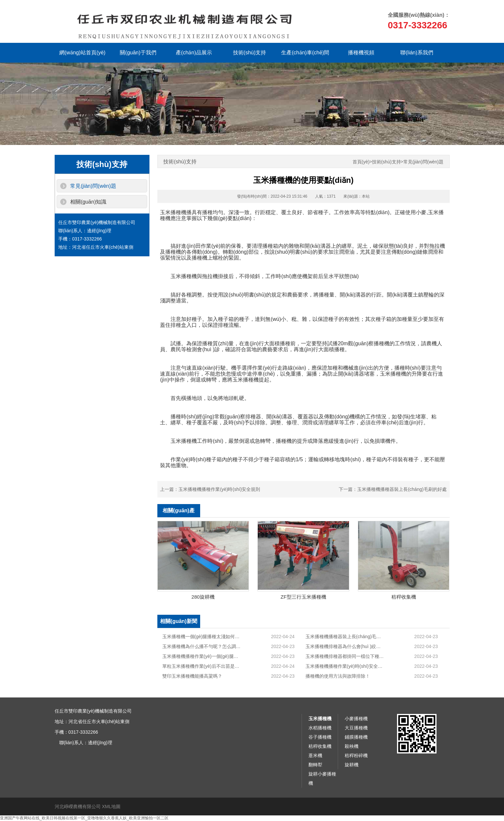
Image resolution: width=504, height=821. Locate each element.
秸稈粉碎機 (356, 755)
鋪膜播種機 (356, 737)
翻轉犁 (315, 765)
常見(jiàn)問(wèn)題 (93, 186)
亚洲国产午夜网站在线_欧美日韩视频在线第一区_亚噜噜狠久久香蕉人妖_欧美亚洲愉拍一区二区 (84, 818)
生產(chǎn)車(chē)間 (305, 53)
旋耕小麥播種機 (322, 779)
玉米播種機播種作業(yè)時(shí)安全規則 (219, 489)
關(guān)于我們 (138, 53)
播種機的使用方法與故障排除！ (338, 676)
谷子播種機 (320, 737)
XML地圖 (111, 807)
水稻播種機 (320, 728)
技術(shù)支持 (250, 53)
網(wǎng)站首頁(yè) (82, 53)
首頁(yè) (361, 162)
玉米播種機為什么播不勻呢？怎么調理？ (202, 646)
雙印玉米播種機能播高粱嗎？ (192, 676)
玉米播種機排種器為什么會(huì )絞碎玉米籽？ (345, 646)
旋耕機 (352, 765)
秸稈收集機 (320, 746)
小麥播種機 (356, 719)
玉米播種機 (320, 719)
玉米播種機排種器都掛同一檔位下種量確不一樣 (345, 656)
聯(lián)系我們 (417, 53)
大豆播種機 (356, 728)
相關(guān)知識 (88, 202)
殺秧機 (352, 746)
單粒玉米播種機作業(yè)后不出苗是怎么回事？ (202, 666)
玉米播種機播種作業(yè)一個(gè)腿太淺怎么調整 (202, 656)
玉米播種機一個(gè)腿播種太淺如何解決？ (202, 637)
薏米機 (315, 755)
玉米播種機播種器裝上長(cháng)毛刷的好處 (402, 489)
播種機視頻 (361, 53)
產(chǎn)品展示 (194, 53)
